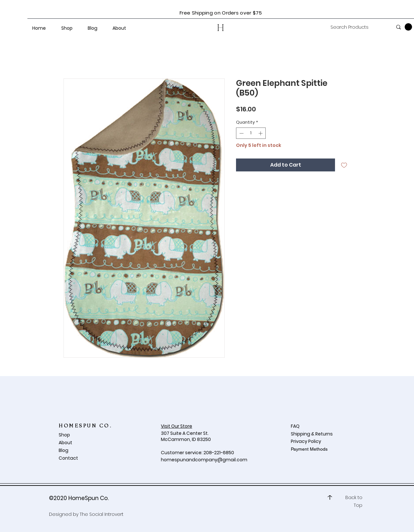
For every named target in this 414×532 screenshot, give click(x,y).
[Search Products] (357, 27)
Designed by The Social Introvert (86, 514)
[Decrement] (241, 133)
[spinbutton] (251, 133)
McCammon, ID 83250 (186, 439)
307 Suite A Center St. (185, 433)
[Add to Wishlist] (344, 165)
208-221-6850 (219, 453)
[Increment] (261, 133)
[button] (408, 27)
